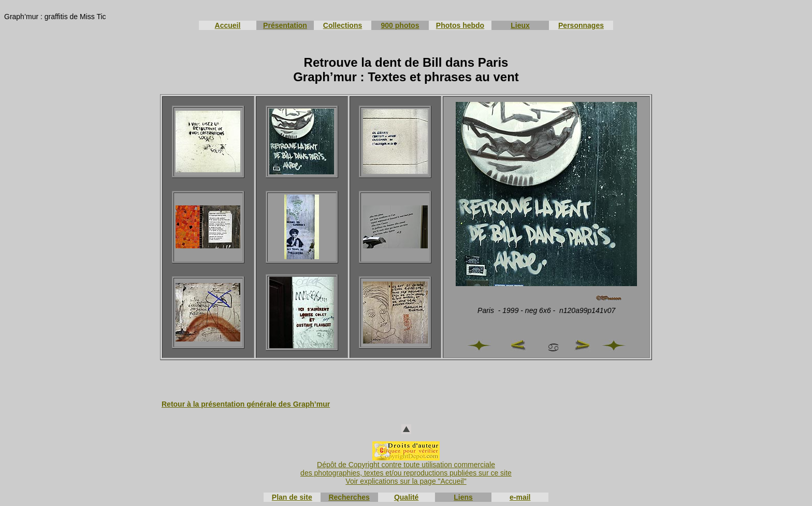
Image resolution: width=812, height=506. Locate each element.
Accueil (228, 25)
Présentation (285, 25)
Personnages (581, 25)
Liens (463, 497)
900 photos (400, 25)
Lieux (520, 25)
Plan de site (292, 497)
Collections (343, 25)
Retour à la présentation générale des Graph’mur (246, 404)
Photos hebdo (460, 25)
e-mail (520, 497)
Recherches (349, 497)
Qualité (406, 497)
